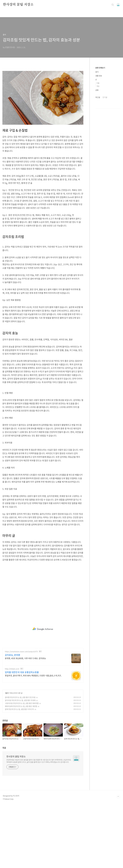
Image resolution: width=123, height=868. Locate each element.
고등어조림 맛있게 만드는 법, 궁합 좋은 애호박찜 (22, 767)
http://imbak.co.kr (12, 732)
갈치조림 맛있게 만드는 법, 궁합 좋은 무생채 (20, 764)
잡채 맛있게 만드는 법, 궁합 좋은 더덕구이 (19, 773)
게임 (98, 86)
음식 (7, 756)
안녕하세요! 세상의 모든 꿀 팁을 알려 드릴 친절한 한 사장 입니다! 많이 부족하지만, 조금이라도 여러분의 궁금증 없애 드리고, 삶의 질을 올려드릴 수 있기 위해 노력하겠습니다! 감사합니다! (39, 824)
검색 (113, 5)
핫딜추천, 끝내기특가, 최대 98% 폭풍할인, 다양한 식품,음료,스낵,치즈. (33, 739)
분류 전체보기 (100, 68)
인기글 (105, 97)
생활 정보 (99, 76)
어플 (98, 83)
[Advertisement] (43, 85)
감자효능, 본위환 (13, 718)
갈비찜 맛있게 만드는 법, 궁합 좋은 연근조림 (20, 761)
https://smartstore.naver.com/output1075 (21, 715)
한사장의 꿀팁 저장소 (18, 5)
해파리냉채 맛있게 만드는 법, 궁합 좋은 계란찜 (21, 770)
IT (96, 80)
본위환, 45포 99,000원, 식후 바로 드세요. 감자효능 (25, 722)
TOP (118, 860)
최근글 (98, 97)
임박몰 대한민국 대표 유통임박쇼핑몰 (22, 736)
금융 (97, 90)
